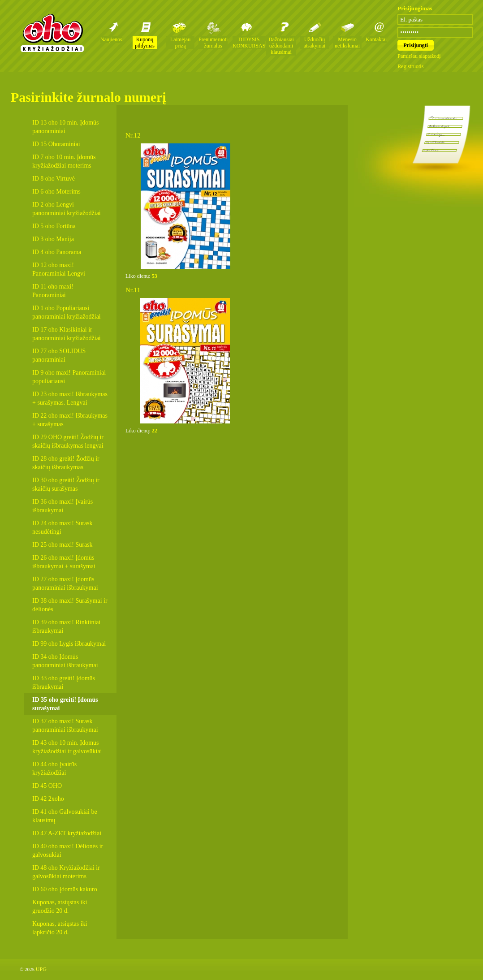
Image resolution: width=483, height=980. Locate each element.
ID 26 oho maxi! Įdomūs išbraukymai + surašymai (64, 562)
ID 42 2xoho (48, 799)
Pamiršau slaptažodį (419, 56)
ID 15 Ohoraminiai (56, 144)
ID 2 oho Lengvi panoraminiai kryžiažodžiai (67, 209)
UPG (41, 969)
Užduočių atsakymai (315, 43)
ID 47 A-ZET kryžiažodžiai (67, 833)
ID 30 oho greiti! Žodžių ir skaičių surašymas (66, 484)
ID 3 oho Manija (53, 239)
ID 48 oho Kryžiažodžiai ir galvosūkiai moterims (66, 872)
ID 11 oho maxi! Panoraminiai (53, 291)
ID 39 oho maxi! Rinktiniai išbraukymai (66, 626)
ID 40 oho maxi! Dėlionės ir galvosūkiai (68, 850)
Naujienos (111, 39)
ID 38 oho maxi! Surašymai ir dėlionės (70, 605)
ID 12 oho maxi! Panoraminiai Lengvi (59, 269)
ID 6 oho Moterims (56, 192)
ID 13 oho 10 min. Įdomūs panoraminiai (66, 127)
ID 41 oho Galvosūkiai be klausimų (65, 816)
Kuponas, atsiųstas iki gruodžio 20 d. (60, 907)
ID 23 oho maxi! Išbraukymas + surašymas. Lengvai (70, 398)
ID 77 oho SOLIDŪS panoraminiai (59, 355)
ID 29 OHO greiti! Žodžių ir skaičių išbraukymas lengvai (68, 441)
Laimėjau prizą (180, 43)
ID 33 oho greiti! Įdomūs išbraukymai (64, 682)
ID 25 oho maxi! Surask (63, 545)
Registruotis (410, 66)
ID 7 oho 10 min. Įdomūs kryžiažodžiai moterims (64, 161)
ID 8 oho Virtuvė (54, 179)
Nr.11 (133, 290)
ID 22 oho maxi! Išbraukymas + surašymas (70, 420)
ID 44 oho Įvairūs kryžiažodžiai (54, 768)
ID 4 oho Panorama (57, 252)
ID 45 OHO (47, 786)
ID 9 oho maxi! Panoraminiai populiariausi (69, 377)
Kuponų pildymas (145, 43)
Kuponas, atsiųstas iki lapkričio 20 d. (60, 928)
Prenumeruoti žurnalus (213, 43)
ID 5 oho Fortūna (54, 226)
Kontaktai (376, 39)
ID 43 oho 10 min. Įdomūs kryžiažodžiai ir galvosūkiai (67, 747)
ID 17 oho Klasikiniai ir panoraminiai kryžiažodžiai (67, 334)
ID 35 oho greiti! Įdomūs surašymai (65, 704)
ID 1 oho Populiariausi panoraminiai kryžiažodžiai (67, 312)
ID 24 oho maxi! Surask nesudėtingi (63, 527)
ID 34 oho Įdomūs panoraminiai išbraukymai (65, 661)
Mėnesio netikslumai (347, 43)
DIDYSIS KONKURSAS (249, 43)
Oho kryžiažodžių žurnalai (52, 33)
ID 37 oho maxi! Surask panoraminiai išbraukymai (65, 725)
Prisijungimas (415, 8)
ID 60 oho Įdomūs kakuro (65, 889)
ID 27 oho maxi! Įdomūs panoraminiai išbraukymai (65, 583)
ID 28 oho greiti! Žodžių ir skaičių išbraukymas (66, 463)
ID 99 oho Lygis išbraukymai (69, 644)
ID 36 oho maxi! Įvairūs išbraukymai (63, 506)
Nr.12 (133, 135)
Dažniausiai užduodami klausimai (281, 46)
